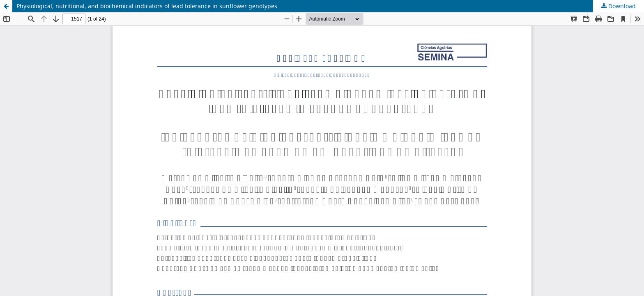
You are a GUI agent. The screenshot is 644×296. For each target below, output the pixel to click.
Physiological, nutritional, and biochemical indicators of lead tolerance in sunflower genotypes (147, 6)
